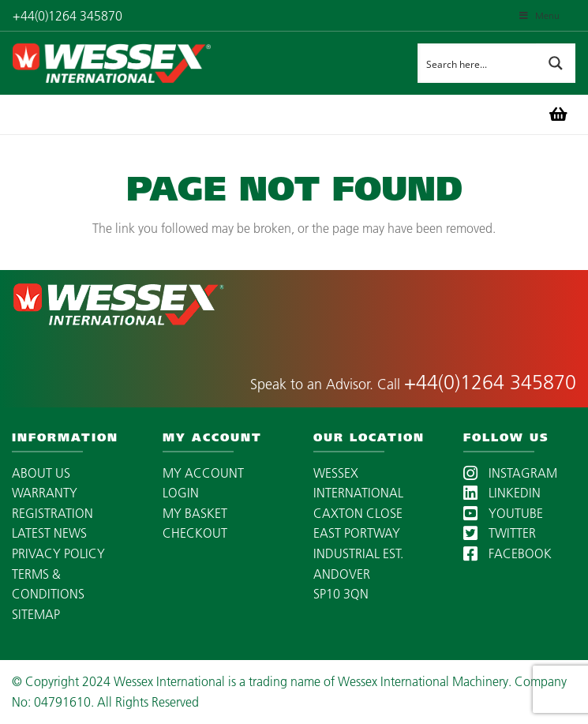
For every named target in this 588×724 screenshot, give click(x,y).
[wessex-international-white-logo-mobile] (163, 63)
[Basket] (558, 114)
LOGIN (181, 493)
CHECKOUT (195, 533)
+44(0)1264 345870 (490, 382)
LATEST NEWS (49, 533)
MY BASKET (195, 513)
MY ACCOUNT (203, 473)
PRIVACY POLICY (58, 553)
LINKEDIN (502, 493)
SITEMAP (36, 614)
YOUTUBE (503, 513)
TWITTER (500, 533)
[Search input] (478, 63)
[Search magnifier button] (556, 63)
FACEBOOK (507, 553)
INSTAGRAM (510, 473)
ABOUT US (41, 473)
